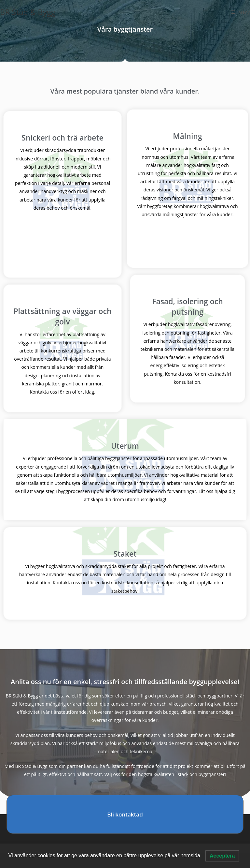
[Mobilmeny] (241, 12)
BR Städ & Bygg (28, 12)
